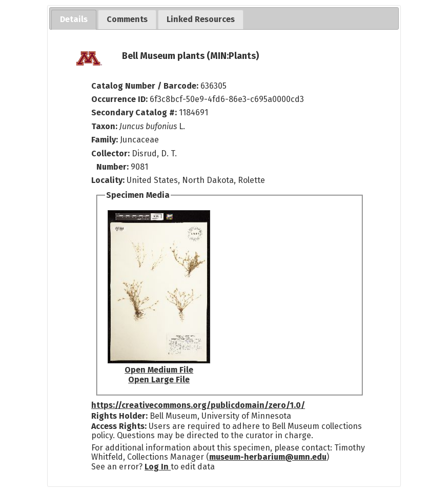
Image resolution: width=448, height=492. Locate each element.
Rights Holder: (119, 416)
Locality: (108, 180)
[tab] (74, 20)
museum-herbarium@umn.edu (268, 457)
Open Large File (159, 380)
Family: (105, 140)
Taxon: (104, 126)
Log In (158, 467)
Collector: (111, 153)
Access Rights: (119, 426)
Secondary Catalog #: (134, 112)
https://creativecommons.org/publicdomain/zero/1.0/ (198, 405)
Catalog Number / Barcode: (146, 86)
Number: (114, 167)
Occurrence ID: (120, 99)
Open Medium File (159, 370)
